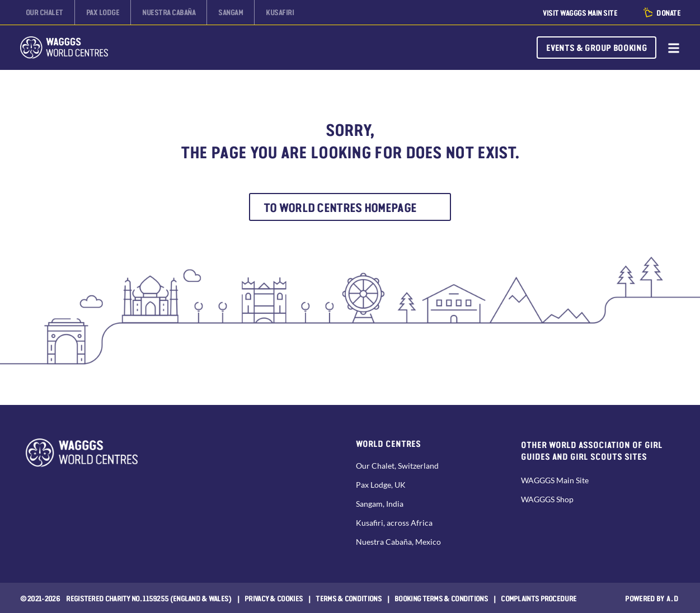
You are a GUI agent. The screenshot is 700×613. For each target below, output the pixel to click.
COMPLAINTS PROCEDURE (539, 598)
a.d (673, 598)
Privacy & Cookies (274, 598)
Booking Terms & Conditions (441, 598)
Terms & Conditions (348, 598)
